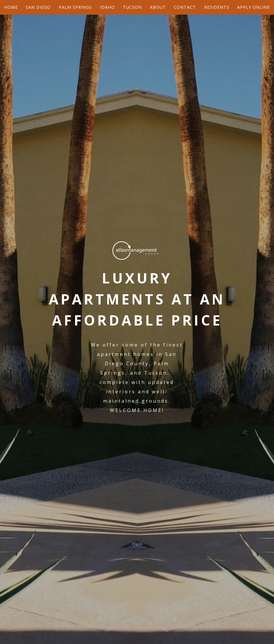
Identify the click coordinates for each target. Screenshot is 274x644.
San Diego (38, 7)
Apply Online (254, 7)
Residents (217, 7)
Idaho (107, 7)
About (158, 7)
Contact (185, 7)
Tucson (132, 7)
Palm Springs (75, 7)
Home (11, 7)
